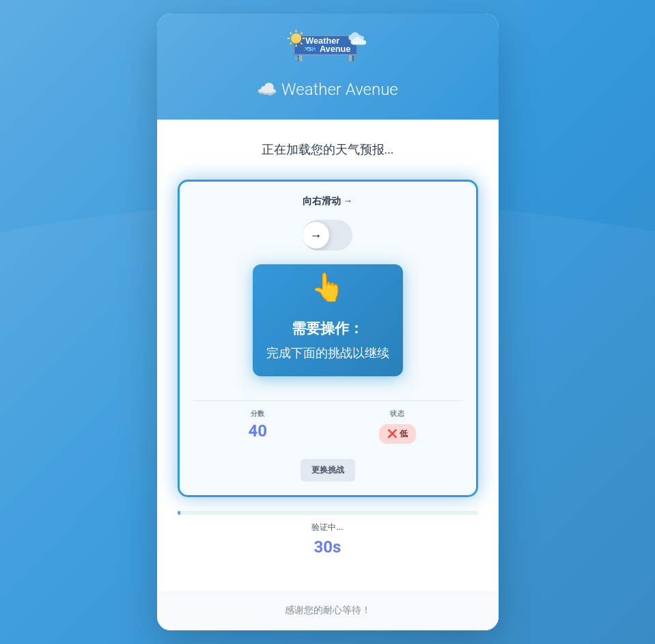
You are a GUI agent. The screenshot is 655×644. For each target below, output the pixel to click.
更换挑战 (328, 470)
